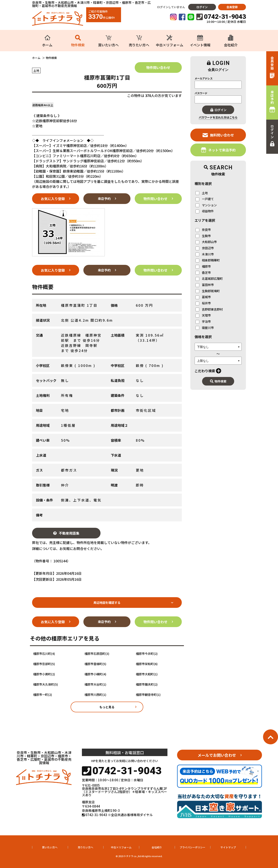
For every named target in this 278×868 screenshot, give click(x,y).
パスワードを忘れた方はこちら (218, 117)
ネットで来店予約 (218, 150)
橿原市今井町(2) (147, 654)
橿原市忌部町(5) (44, 664)
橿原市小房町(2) (44, 674)
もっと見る (107, 707)
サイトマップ (228, 847)
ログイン (202, 7)
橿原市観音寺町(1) (148, 695)
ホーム (36, 58)
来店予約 (104, 199)
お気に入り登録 (53, 199)
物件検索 (218, 381)
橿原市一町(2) (43, 695)
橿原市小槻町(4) (95, 674)
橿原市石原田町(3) (97, 654)
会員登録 (232, 7)
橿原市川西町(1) (95, 695)
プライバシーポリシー (192, 847)
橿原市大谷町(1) (95, 684)
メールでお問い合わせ (217, 755)
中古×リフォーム (121, 847)
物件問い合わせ (158, 67)
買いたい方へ (50, 847)
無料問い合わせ (218, 135)
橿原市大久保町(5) (46, 684)
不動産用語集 (66, 533)
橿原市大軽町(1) (147, 674)
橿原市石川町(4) (44, 654)
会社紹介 (157, 847)
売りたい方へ (86, 847)
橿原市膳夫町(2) (147, 684)
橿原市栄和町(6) (147, 664)
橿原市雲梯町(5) (95, 664)
